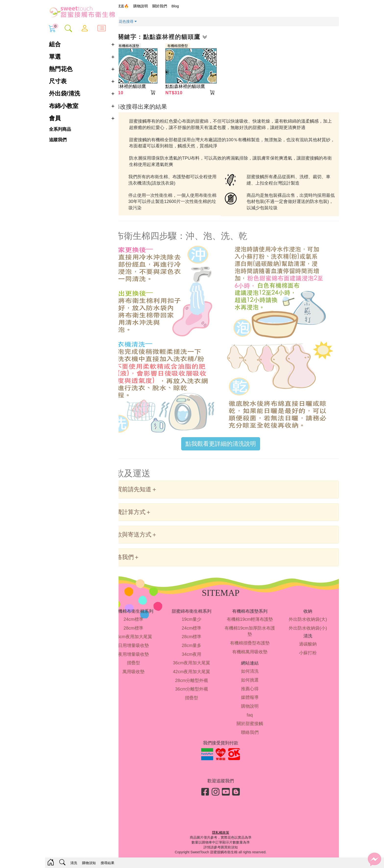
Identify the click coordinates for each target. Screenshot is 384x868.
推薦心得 (256, 692)
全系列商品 (60, 129)
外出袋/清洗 (65, 93)
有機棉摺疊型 (190, 46)
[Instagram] (224, 796)
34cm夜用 (202, 658)
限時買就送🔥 (133, 6)
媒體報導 (256, 701)
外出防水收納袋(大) (310, 623)
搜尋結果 (108, 863)
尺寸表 (58, 81)
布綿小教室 (64, 106)
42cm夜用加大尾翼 (202, 675)
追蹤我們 (58, 140)
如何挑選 (256, 683)
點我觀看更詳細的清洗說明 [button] (229, 447)
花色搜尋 (144, 21)
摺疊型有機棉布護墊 (140, 46)
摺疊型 (147, 667)
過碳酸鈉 (310, 647)
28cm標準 (147, 632)
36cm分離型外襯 (202, 693)
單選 (55, 57)
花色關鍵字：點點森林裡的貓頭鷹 (172, 37)
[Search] (62, 863)
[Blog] (244, 796)
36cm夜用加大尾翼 (147, 640)
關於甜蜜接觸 (256, 727)
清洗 (74, 863)
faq (256, 718)
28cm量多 (202, 649)
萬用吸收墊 (147, 675)
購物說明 (157, 6)
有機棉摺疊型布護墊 (256, 646)
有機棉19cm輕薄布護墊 (256, 623)
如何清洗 (256, 675)
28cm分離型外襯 (202, 684)
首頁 (126, 21)
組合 (55, 44)
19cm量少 (202, 623)
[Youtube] (234, 796)
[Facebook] (213, 796)
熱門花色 (61, 69)
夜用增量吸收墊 (147, 658)
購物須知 (89, 863)
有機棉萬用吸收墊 (256, 655)
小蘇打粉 (310, 656)
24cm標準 (147, 623)
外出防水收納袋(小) (310, 632)
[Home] (51, 863)
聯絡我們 (256, 736)
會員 (55, 118)
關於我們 (176, 6)
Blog (192, 6)
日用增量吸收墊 (147, 649)
